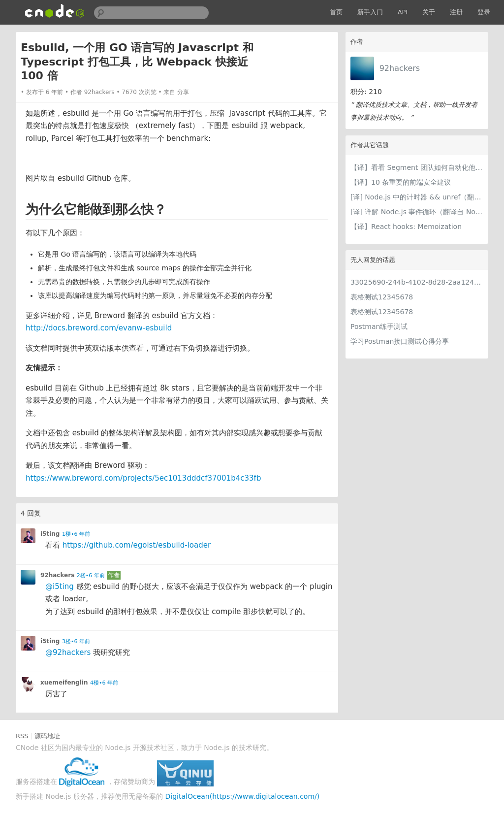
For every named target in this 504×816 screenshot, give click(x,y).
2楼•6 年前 (91, 575)
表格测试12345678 (382, 297)
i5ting (50, 534)
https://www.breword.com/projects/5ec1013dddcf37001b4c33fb (143, 478)
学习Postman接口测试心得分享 (400, 341)
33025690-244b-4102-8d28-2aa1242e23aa (417, 282)
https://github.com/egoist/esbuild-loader (137, 545)
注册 (456, 12)
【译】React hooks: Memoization (406, 227)
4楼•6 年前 (104, 683)
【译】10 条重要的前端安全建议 (401, 182)
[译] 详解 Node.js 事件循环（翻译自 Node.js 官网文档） (417, 212)
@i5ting (60, 587)
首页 (336, 12)
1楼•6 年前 (76, 534)
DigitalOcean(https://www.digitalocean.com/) (243, 796)
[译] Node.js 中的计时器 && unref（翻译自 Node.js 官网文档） (417, 197)
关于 (429, 12)
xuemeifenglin (64, 683)
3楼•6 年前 (76, 641)
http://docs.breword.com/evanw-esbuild (99, 328)
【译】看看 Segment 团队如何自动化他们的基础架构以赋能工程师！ (417, 167)
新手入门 (370, 12)
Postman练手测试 (379, 326)
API (403, 12)
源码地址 (47, 736)
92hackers (400, 68)
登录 (484, 12)
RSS (22, 736)
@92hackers (68, 653)
